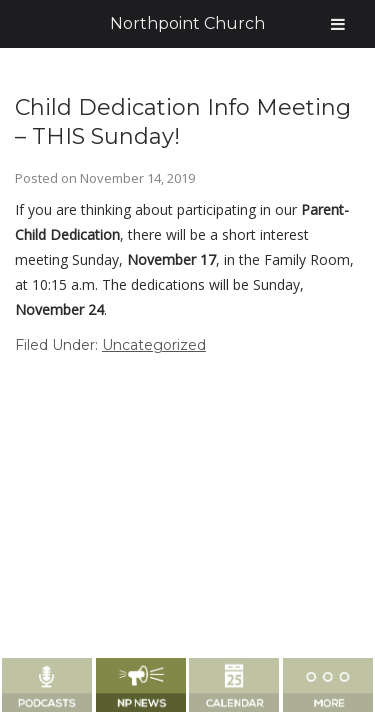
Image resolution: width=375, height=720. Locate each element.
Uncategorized (154, 345)
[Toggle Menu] (338, 24)
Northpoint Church (187, 23)
